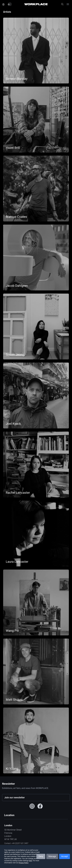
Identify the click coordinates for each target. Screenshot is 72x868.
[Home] (36, 4)
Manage (52, 856)
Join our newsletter (15, 797)
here (30, 861)
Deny (41, 856)
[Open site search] (62, 4)
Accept (65, 856)
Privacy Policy (23, 863)
